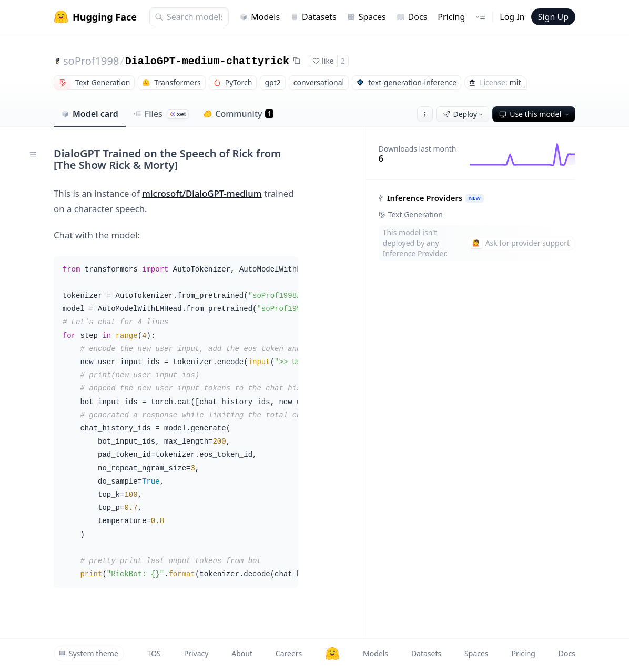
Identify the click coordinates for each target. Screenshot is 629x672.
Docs (412, 17)
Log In (512, 17)
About (242, 653)
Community (239, 114)
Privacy (196, 653)
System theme (88, 653)
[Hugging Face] (332, 654)
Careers (289, 653)
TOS (154, 653)
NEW (474, 198)
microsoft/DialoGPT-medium (202, 193)
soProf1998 (91, 61)
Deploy (464, 114)
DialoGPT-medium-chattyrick (207, 61)
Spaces (367, 17)
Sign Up (553, 17)
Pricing (451, 17)
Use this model (535, 114)
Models (260, 17)
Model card (90, 114)
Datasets (313, 17)
